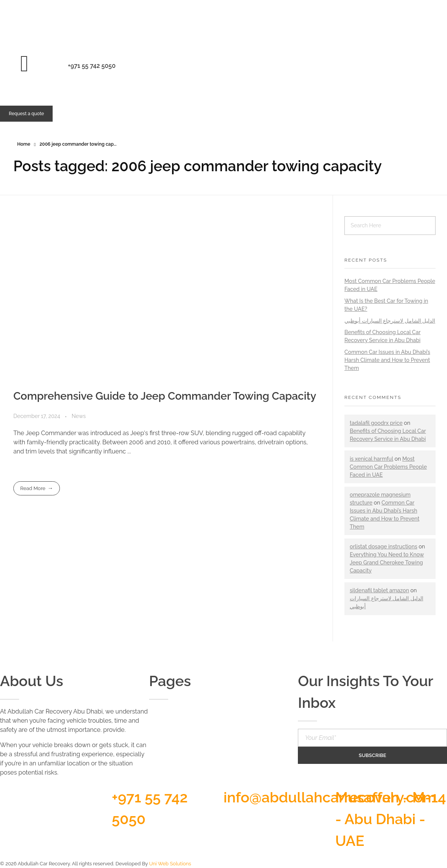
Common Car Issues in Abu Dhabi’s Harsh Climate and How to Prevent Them (387, 360)
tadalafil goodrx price (376, 423)
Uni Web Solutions (170, 864)
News (79, 416)
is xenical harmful (371, 459)
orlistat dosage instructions (383, 547)
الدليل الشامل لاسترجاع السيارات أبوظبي (390, 321)
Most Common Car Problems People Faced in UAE (388, 467)
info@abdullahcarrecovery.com (330, 797)
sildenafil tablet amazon (379, 590)
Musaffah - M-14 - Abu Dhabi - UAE (391, 819)
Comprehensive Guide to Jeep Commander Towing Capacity (165, 396)
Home (24, 144)
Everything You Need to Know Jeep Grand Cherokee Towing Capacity (387, 563)
